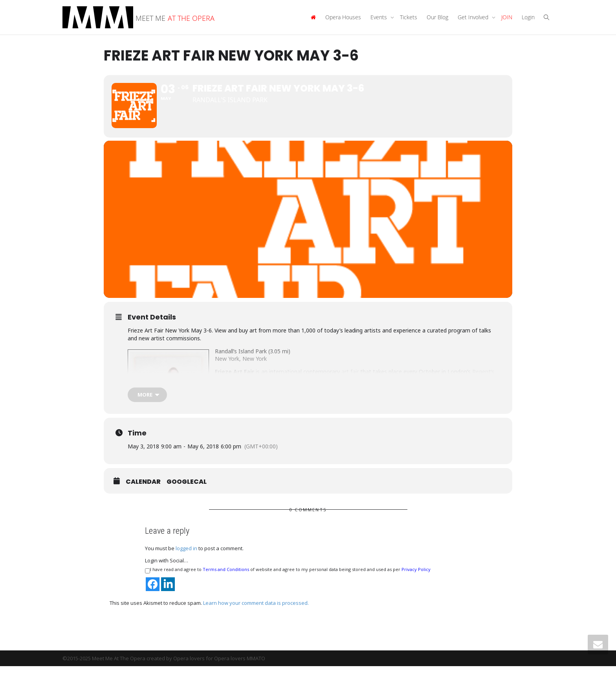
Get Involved (474, 17)
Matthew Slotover (355, 387)
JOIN (507, 17)
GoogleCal (187, 490)
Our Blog (437, 17)
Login (528, 17)
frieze (433, 387)
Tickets (409, 17)
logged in (186, 556)
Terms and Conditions (226, 578)
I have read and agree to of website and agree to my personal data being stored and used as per (288, 578)
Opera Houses (343, 17)
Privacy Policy (416, 578)
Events (379, 17)
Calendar (143, 490)
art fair (350, 379)
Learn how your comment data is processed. (256, 611)
